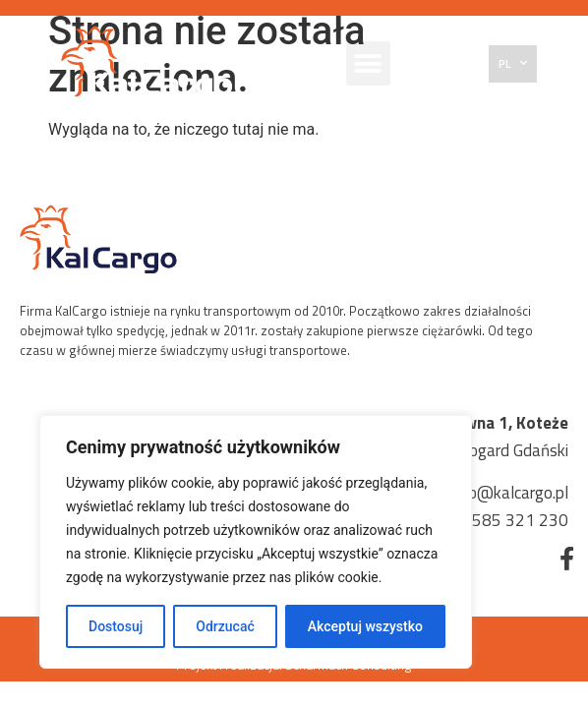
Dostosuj (116, 626)
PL (513, 63)
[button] (368, 63)
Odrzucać (225, 626)
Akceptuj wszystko (365, 626)
